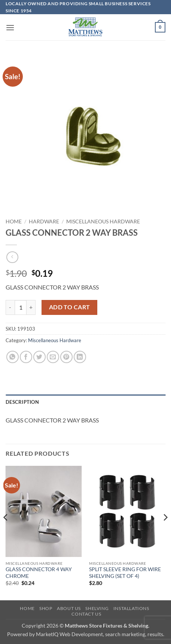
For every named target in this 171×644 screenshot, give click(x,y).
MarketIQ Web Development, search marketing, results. (100, 634)
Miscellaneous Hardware (103, 222)
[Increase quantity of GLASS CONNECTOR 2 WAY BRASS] (31, 307)
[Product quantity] (21, 307)
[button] (10, 27)
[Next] (165, 532)
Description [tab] (22, 402)
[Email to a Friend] (53, 357)
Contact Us (86, 614)
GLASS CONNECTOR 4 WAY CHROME (39, 573)
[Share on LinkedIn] (80, 357)
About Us (69, 608)
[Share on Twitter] (39, 357)
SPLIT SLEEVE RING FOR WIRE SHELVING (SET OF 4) (125, 573)
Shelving (97, 608)
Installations (131, 608)
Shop (46, 608)
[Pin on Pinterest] (66, 357)
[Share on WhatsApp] (13, 357)
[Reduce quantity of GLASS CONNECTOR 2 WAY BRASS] (10, 307)
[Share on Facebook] (26, 357)
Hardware (44, 222)
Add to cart (70, 307)
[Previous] (6, 532)
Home (14, 222)
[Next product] (12, 257)
